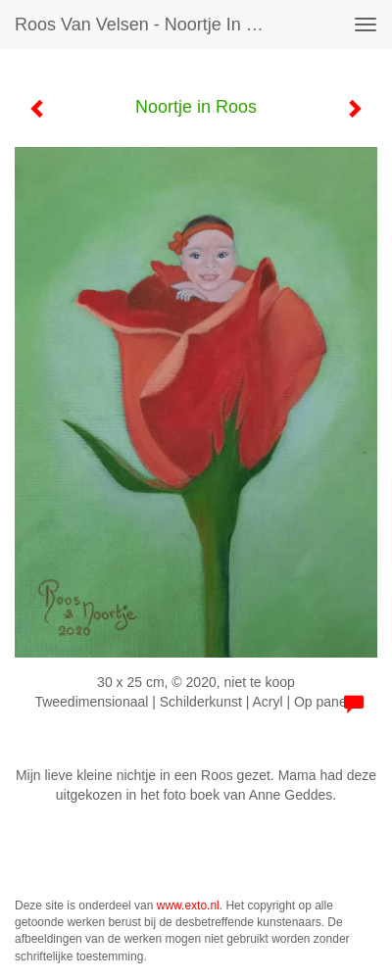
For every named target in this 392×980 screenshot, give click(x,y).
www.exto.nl (188, 906)
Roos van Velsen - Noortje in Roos (149, 24)
